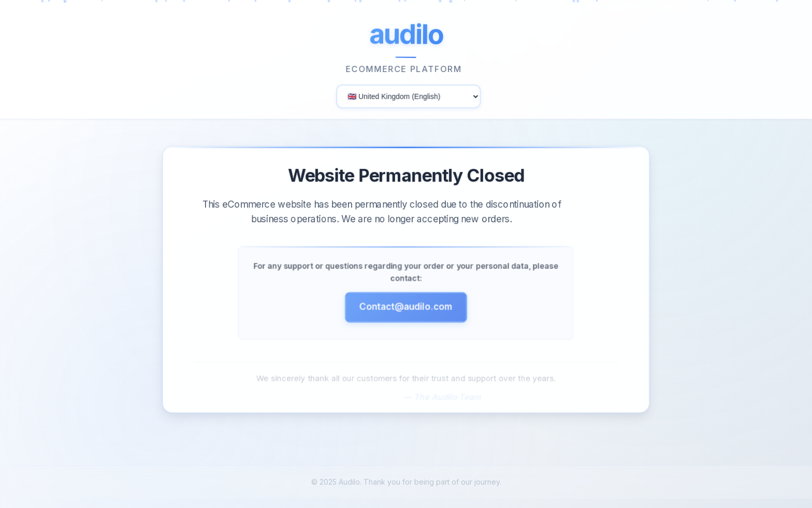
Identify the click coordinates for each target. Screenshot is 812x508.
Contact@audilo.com (406, 310)
